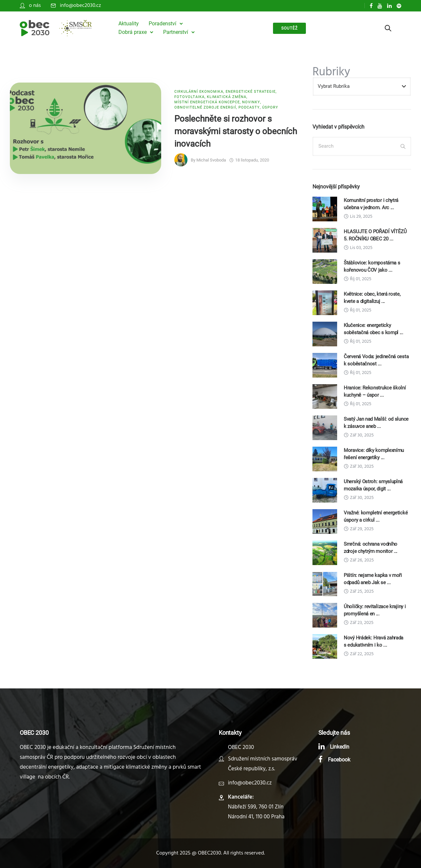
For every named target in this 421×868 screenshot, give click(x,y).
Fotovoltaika (189, 97)
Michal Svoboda (211, 160)
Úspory (270, 107)
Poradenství (162, 24)
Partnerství (176, 32)
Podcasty (249, 107)
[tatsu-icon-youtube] (380, 6)
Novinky (251, 102)
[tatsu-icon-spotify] (399, 6)
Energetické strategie (251, 92)
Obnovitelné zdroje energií (205, 107)
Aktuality (129, 24)
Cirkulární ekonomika (199, 92)
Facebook (339, 760)
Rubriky (331, 72)
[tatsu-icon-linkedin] (389, 6)
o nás (35, 6)
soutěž (289, 28)
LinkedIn (340, 747)
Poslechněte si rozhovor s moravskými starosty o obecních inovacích (236, 131)
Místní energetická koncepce (207, 102)
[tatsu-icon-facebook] (371, 6)
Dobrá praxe (133, 32)
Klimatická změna (227, 97)
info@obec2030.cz (80, 6)
